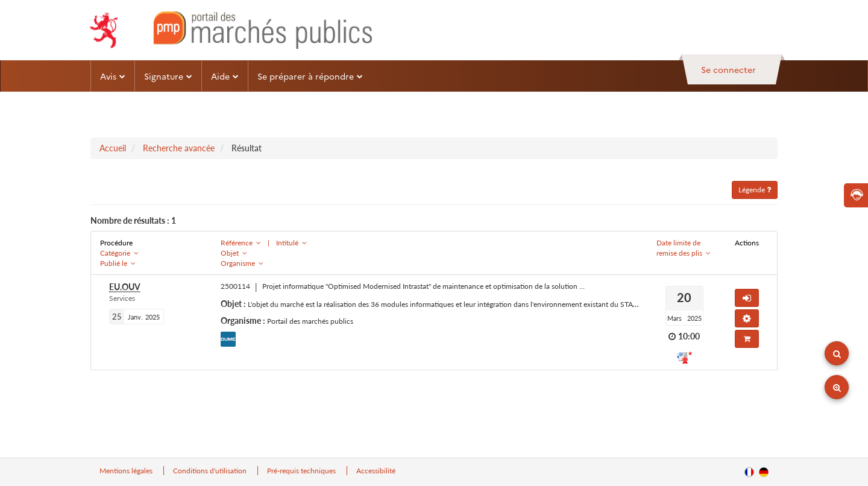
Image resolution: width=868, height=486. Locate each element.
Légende (755, 190)
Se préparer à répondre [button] (310, 76)
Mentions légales (127, 471)
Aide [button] (225, 76)
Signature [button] (168, 76)
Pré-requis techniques (302, 471)
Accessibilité (376, 471)
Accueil (113, 148)
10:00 (689, 336)
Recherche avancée (179, 148)
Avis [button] (113, 76)
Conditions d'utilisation (211, 471)
